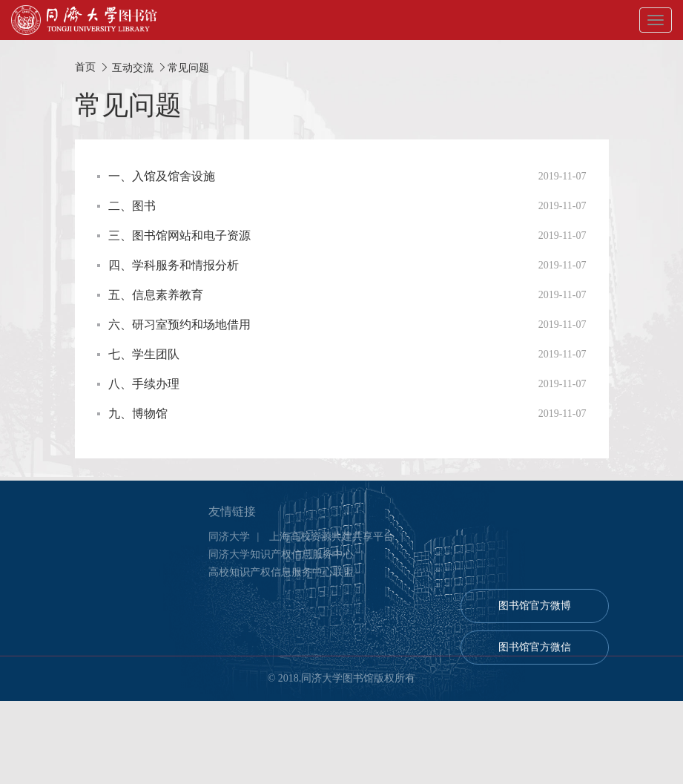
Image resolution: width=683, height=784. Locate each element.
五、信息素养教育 (156, 295)
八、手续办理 (144, 384)
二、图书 (132, 206)
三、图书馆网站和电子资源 (179, 235)
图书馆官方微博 (535, 615)
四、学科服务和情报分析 (174, 265)
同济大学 (229, 546)
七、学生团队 (144, 354)
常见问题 (188, 67)
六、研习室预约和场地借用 (179, 325)
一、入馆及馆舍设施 (162, 176)
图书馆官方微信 (535, 656)
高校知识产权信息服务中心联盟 (281, 581)
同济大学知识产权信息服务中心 (281, 563)
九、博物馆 (138, 414)
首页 (85, 67)
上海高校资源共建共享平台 (331, 546)
